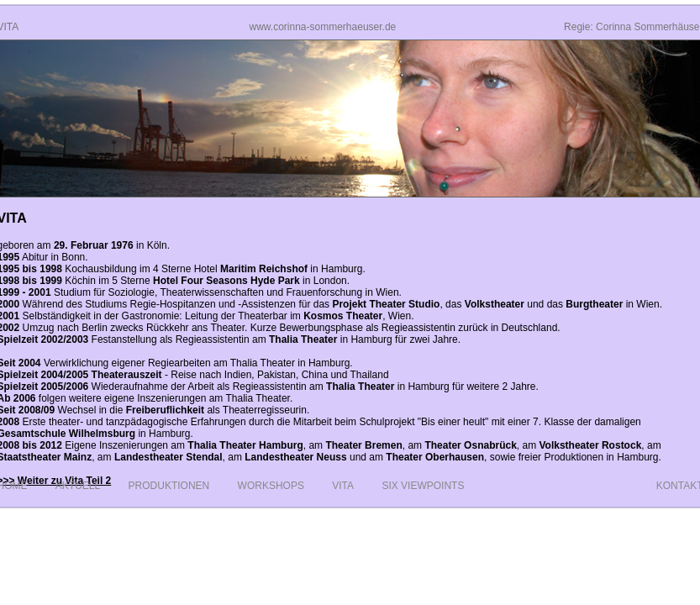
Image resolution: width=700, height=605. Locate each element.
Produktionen (169, 486)
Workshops (271, 486)
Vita (343, 486)
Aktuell (78, 486)
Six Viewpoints (423, 486)
